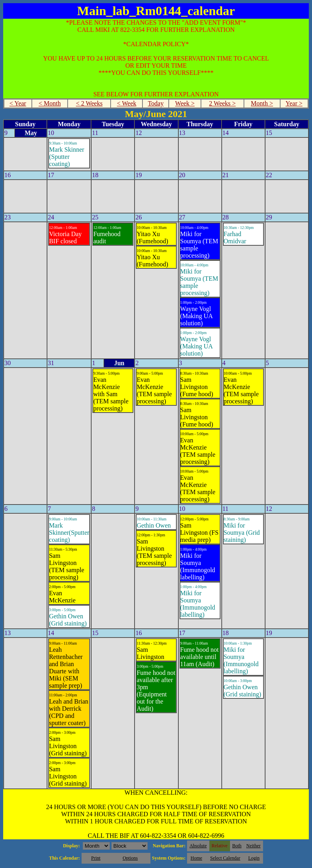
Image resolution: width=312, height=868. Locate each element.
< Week (127, 103)
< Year (18, 103)
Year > (294, 103)
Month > (262, 103)
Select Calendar (225, 858)
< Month (50, 103)
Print (96, 858)
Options (130, 858)
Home (196, 858)
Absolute (198, 846)
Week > (185, 103)
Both (237, 846)
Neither (253, 846)
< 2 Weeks (89, 103)
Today (156, 103)
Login (254, 858)
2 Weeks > (222, 103)
